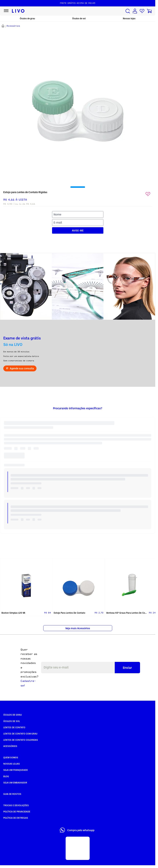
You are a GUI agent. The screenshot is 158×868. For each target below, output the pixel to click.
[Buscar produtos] (128, 11)
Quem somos (11, 757)
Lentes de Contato (14, 727)
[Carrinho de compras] (149, 11)
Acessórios (10, 746)
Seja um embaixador (15, 783)
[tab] (78, 187)
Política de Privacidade (17, 812)
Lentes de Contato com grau (20, 734)
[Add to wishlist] (148, 194)
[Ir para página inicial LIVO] (18, 11)
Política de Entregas (16, 818)
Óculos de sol (79, 18)
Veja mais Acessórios (78, 628)
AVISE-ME (78, 230)
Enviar (127, 668)
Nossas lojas (129, 18)
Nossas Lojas (12, 764)
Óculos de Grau (13, 715)
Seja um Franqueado (16, 770)
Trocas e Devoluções (16, 805)
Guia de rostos (12, 794)
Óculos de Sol (12, 721)
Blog (6, 776)
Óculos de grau (27, 18)
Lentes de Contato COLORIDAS (21, 740)
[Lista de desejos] (142, 11)
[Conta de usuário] (135, 11)
